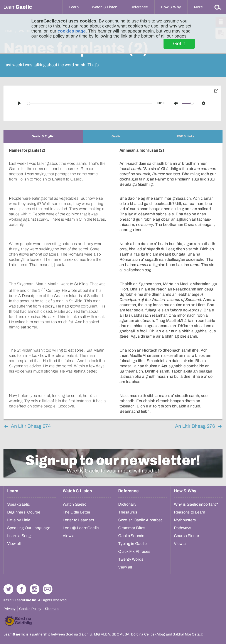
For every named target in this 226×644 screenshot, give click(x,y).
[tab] (43, 136)
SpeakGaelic (19, 504)
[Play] (19, 103)
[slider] (90, 103)
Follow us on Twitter (8, 589)
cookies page (72, 31)
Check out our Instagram (35, 589)
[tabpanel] (113, 281)
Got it (179, 44)
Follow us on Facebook (21, 589)
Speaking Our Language (29, 528)
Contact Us (48, 589)
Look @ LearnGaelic (81, 528)
